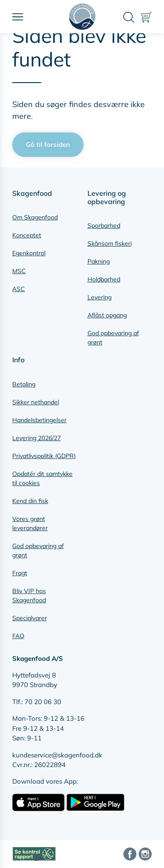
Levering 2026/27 (37, 438)
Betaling (24, 384)
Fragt (20, 573)
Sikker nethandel (36, 402)
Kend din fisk (30, 501)
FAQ (18, 636)
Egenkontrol (29, 253)
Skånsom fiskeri (110, 243)
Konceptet (27, 235)
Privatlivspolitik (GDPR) (44, 456)
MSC (19, 271)
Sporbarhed (104, 226)
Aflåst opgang (107, 315)
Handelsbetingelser (39, 420)
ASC (19, 289)
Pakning (99, 261)
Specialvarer (30, 618)
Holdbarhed (104, 279)
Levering (99, 297)
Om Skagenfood (35, 217)
